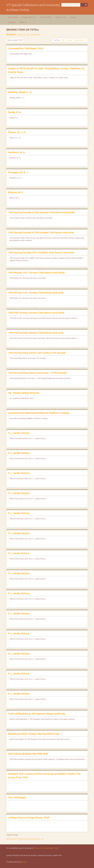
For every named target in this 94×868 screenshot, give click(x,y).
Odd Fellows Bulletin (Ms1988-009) (28, 754)
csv (12, 839)
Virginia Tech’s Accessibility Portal (46, 848)
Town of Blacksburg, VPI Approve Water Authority (37, 714)
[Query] (75, 5)
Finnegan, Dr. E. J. (18, 172)
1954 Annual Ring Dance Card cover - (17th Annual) (37, 373)
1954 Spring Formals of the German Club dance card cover (41, 232)
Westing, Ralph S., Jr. (20, 92)
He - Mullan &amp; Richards (24, 393)
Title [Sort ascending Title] (63, 40)
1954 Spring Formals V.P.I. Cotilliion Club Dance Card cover (41, 253)
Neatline (73, 17)
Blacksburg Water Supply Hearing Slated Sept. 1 (35, 734)
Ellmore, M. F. (16, 192)
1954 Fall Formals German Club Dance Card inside (36, 313)
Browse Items (13, 17)
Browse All (11, 35)
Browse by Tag (23, 35)
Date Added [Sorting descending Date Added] (79, 40)
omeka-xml (36, 839)
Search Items (35, 35)
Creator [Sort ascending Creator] (70, 40)
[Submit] (86, 5)
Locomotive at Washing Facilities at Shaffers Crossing (39, 413)
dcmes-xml (23, 839)
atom (8, 839)
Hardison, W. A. (17, 152)
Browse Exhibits (45, 17)
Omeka (24, 862)
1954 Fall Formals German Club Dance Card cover (36, 333)
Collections (12, 22)
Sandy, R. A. (15, 112)
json (29, 839)
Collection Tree (61, 17)
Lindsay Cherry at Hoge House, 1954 (29, 818)
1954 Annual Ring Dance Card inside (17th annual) (37, 353)
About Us (23, 22)
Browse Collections (29, 17)
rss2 (42, 839)
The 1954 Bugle (17, 798)
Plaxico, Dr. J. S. (17, 132)
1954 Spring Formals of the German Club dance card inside (41, 212)
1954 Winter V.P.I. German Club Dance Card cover (36, 293)
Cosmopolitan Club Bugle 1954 (25, 48)
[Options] (82, 5)
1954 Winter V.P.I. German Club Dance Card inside (36, 273)
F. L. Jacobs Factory (19, 433)
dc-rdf (16, 839)
